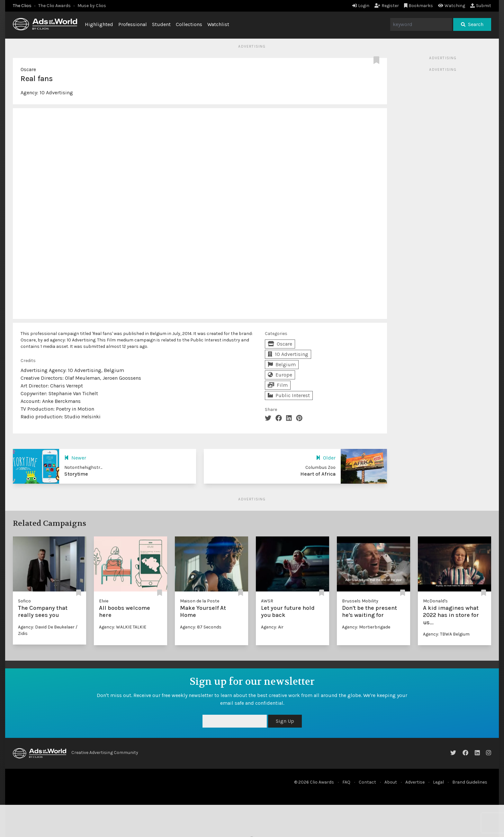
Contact (367, 782)
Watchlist (218, 24)
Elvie (104, 601)
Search (472, 24)
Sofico (24, 601)
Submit (481, 6)
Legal (438, 782)
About (391, 782)
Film (278, 385)
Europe (280, 375)
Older (326, 458)
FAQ (346, 782)
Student (161, 24)
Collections (189, 24)
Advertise (415, 782)
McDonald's (435, 601)
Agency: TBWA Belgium (446, 634)
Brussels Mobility (360, 601)
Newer (75, 458)
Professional (133, 24)
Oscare (28, 69)
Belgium (282, 364)
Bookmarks (419, 6)
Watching (452, 6)
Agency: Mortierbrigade (366, 627)
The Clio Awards (54, 6)
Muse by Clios (92, 6)
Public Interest (289, 395)
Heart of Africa (318, 474)
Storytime (76, 474)
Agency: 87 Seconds (201, 627)
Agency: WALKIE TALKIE (123, 627)
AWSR (267, 601)
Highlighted (99, 24)
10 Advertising (56, 93)
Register (387, 6)
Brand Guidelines (470, 782)
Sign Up (285, 721)
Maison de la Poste (200, 601)
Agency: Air (272, 627)
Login (361, 6)
